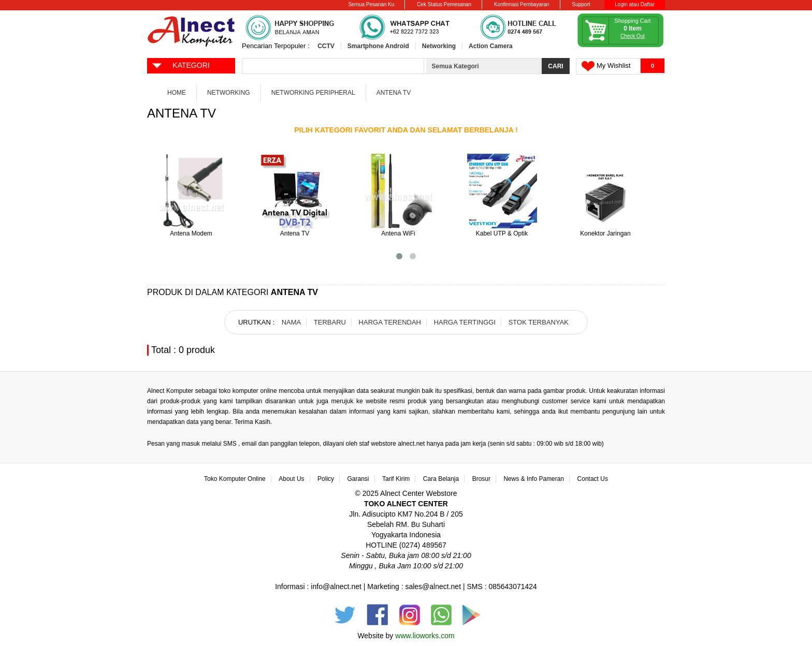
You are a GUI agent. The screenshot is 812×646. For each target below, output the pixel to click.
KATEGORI (180, 65)
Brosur (481, 479)
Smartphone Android (378, 46)
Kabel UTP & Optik (502, 233)
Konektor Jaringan (605, 233)
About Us (291, 479)
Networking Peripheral (313, 93)
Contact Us (593, 479)
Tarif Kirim (396, 479)
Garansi (358, 479)
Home (177, 93)
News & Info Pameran (534, 479)
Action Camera (491, 46)
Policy (326, 479)
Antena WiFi (398, 233)
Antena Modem (191, 233)
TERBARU (330, 322)
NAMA (292, 322)
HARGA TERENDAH (390, 322)
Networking (439, 46)
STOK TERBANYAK (539, 322)
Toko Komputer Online (235, 479)
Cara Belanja (441, 479)
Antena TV (394, 93)
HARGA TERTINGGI (465, 322)
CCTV (326, 46)
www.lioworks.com (425, 636)
